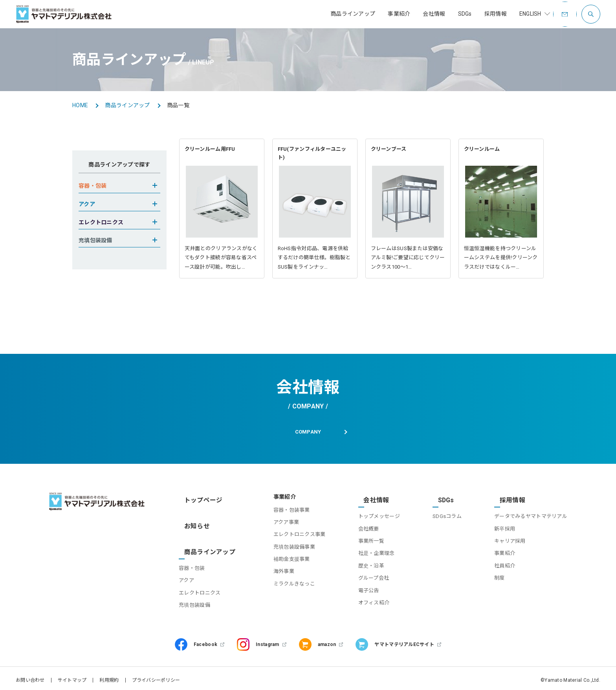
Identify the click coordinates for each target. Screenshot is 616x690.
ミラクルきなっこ (284, 588)
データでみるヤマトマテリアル (531, 515)
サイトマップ (72, 676)
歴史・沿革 (364, 564)
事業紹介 (505, 552)
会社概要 (362, 527)
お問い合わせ (30, 676)
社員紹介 (505, 564)
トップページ (199, 502)
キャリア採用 (510, 539)
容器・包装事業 (281, 515)
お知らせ (193, 521)
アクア (190, 566)
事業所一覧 (364, 539)
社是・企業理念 (369, 552)
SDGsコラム (444, 515)
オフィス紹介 (367, 601)
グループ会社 (367, 576)
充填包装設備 (198, 590)
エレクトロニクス (203, 578)
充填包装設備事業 (284, 552)
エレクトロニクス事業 (289, 539)
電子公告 (362, 588)
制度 (500, 576)
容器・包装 (195, 553)
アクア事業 (276, 527)
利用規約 (109, 676)
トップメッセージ (372, 515)
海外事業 (274, 576)
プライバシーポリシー (156, 676)
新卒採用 (505, 527)
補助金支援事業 (281, 564)
